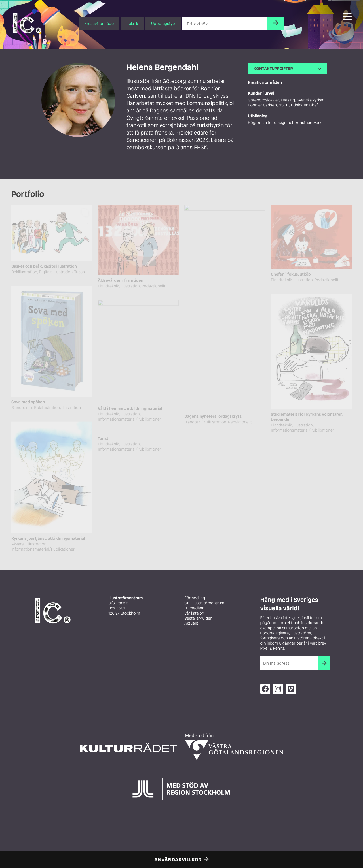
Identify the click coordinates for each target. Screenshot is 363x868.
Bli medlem (194, 608)
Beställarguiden (198, 618)
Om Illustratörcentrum (204, 603)
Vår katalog (194, 613)
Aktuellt (191, 623)
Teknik (132, 23)
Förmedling (195, 598)
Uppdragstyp (163, 23)
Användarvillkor (178, 860)
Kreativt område (99, 23)
